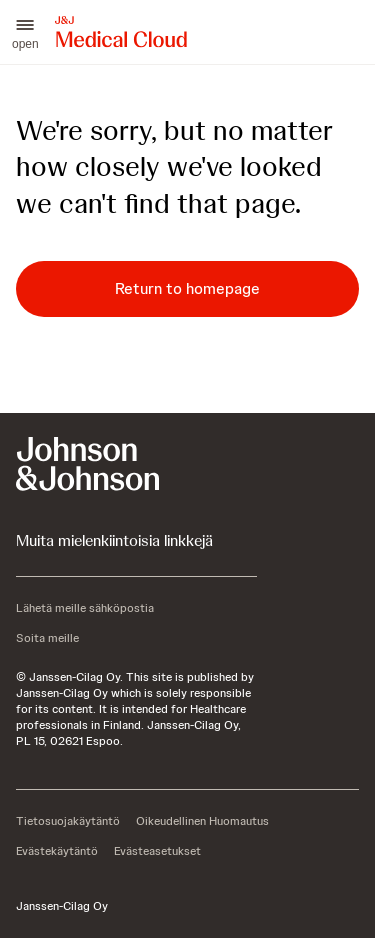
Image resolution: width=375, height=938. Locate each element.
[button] (25, 32)
